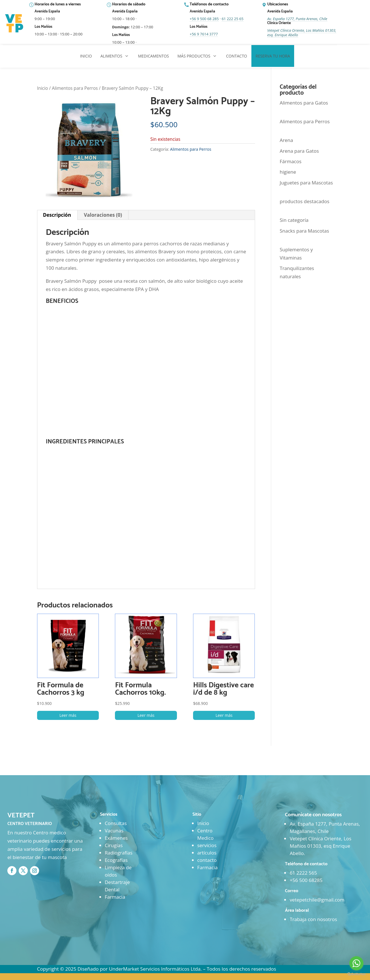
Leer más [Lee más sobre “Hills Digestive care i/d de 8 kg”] (224, 715)
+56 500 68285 (306, 880)
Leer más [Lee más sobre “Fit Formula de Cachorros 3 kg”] (68, 715)
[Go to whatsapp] (356, 963)
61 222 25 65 (233, 19)
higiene (288, 172)
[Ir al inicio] (15, 24)
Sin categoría (294, 220)
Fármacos (291, 161)
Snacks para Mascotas (304, 231)
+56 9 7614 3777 (204, 34)
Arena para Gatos (299, 151)
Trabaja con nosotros (313, 919)
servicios (207, 845)
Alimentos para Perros (75, 88)
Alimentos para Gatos (304, 103)
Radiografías (119, 853)
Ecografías (116, 860)
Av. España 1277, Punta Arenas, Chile (297, 19)
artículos (207, 853)
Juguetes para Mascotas (306, 183)
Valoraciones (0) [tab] (103, 215)
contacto (207, 860)
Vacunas (114, 831)
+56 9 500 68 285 (204, 19)
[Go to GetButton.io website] (356, 974)
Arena (286, 140)
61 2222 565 (303, 873)
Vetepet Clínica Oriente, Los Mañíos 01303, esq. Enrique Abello (302, 33)
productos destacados (304, 201)
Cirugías (114, 845)
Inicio (43, 88)
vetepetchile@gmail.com (317, 900)
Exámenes (116, 838)
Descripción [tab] (57, 215)
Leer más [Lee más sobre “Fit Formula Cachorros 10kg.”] (146, 715)
